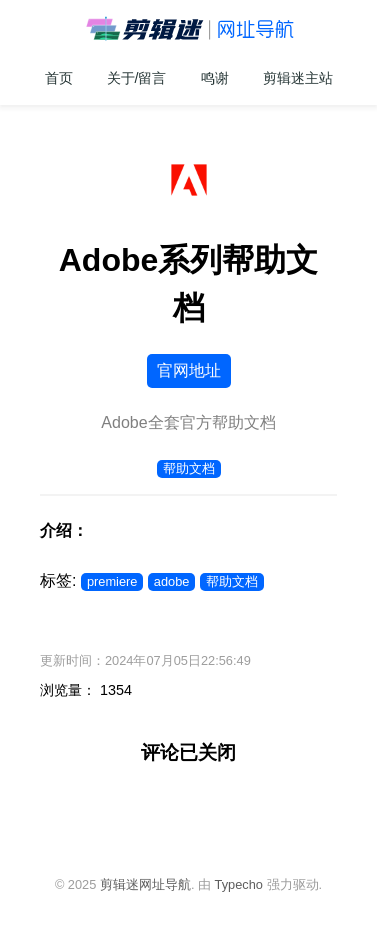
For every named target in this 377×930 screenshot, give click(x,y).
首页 (59, 78)
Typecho (239, 884)
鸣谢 (215, 78)
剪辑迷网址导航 (145, 884)
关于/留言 (137, 78)
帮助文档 (189, 468)
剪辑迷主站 (298, 78)
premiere (112, 581)
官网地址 (189, 370)
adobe (172, 581)
